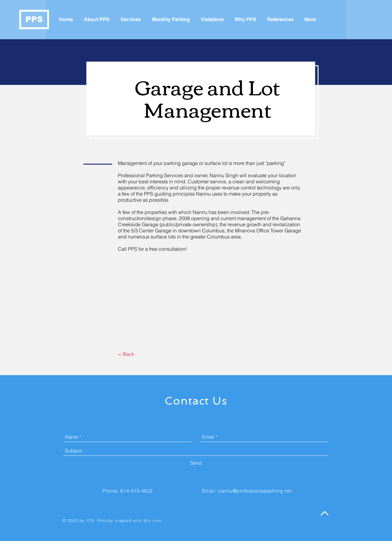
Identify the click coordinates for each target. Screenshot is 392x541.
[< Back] (126, 354)
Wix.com (153, 520)
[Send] (196, 463)
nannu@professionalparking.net (255, 491)
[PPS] (34, 19)
